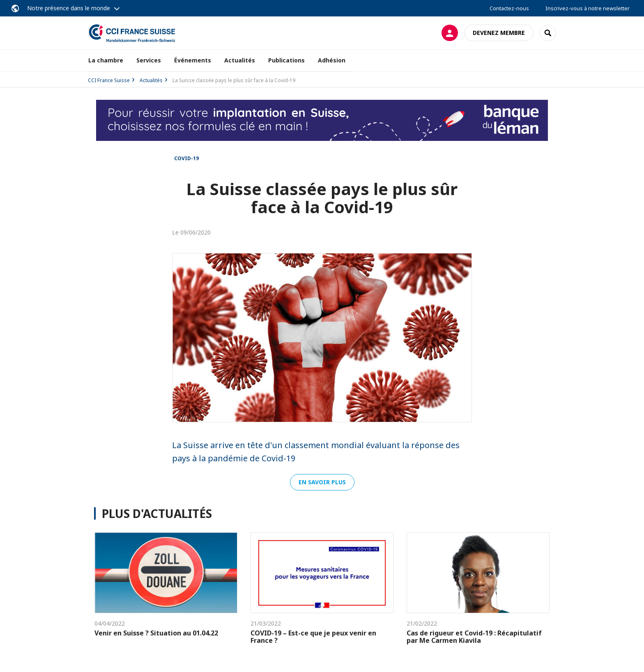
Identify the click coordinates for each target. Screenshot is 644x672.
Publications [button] (286, 60)
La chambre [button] (106, 60)
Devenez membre (499, 33)
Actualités (240, 60)
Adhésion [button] (332, 60)
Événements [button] (193, 60)
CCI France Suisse (109, 80)
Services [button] (149, 60)
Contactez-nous (509, 8)
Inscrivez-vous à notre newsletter (588, 8)
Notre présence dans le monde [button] (69, 8)
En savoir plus (322, 482)
